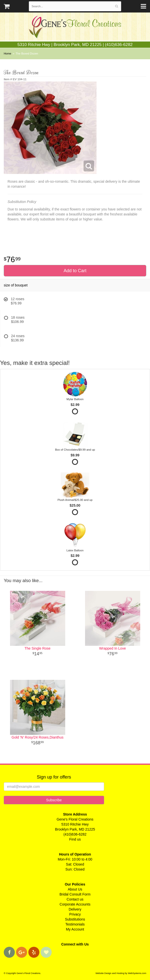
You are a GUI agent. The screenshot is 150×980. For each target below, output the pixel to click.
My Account (75, 929)
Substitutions (75, 919)
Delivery (75, 909)
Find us (75, 839)
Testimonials (75, 924)
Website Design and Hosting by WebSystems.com (121, 973)
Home (8, 53)
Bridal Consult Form (75, 894)
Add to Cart (75, 271)
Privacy (75, 914)
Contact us (75, 899)
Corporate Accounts (75, 904)
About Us (75, 889)
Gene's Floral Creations (75, 28)
